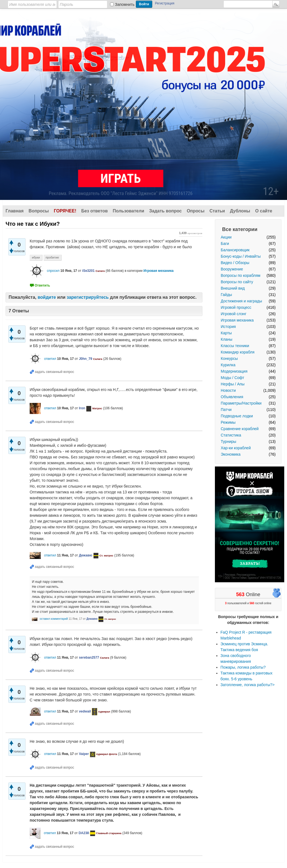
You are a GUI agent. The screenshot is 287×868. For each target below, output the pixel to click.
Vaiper (84, 754)
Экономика (231, 454)
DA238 (84, 833)
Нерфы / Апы (233, 384)
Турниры (228, 441)
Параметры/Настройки (241, 403)
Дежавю (85, 555)
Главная (15, 211)
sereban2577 (89, 658)
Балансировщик (235, 250)
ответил (50, 359)
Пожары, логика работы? (243, 667)
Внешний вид (233, 288)
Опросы (195, 211)
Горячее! (65, 211)
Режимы (228, 422)
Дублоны (240, 211)
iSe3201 (88, 271)
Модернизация (234, 371)
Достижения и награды (241, 301)
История (228, 327)
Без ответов (95, 211)
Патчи (226, 410)
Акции (226, 237)
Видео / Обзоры (235, 263)
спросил (53, 271)
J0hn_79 (85, 359)
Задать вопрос (165, 211)
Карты (226, 333)
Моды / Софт (233, 378)
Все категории (240, 229)
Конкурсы (229, 358)
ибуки (36, 257)
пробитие (52, 257)
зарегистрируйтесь (88, 297)
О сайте (264, 211)
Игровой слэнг (234, 314)
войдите (47, 297)
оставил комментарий (54, 619)
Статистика (231, 435)
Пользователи (129, 211)
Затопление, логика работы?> (247, 685)
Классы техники (235, 346)
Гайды (226, 295)
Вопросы (39, 211)
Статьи (217, 211)
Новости (228, 390)
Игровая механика (237, 320)
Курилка (228, 365)
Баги (225, 244)
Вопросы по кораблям (241, 275)
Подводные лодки (237, 416)
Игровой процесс (236, 307)
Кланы (227, 339)
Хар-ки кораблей (236, 448)
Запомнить (125, 4)
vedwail (85, 711)
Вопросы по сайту (237, 282)
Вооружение (232, 269)
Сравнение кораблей (240, 429)
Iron (82, 408)
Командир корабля (238, 352)
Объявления (232, 397)
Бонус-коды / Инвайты (241, 256)
